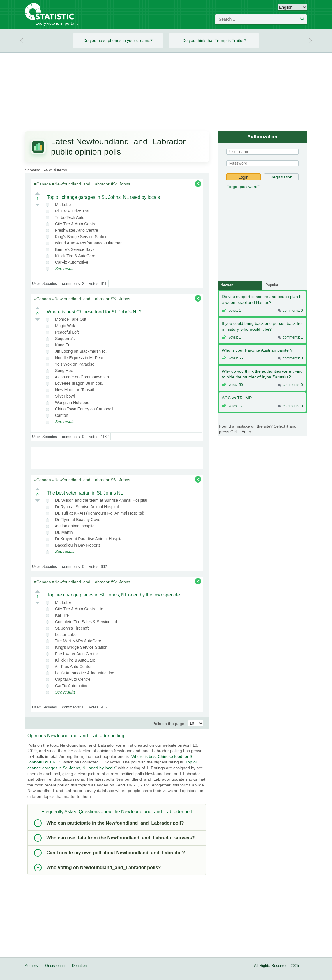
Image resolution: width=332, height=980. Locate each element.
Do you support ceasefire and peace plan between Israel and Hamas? (262, 300)
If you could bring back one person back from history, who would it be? (262, 326)
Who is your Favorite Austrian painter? (257, 350)
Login (243, 177)
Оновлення (55, 966)
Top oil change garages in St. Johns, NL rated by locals (103, 197)
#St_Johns (120, 184)
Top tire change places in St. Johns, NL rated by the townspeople (113, 595)
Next (310, 41)
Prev (22, 41)
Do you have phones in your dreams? (118, 40)
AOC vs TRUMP (237, 398)
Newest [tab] (227, 285)
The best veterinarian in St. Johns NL (85, 493)
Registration (281, 177)
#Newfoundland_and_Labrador (81, 184)
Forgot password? (243, 187)
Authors (31, 966)
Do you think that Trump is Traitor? (214, 40)
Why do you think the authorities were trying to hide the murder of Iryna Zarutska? (262, 374)
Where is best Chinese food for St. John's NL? (94, 312)
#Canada (43, 184)
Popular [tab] (272, 285)
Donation (79, 966)
